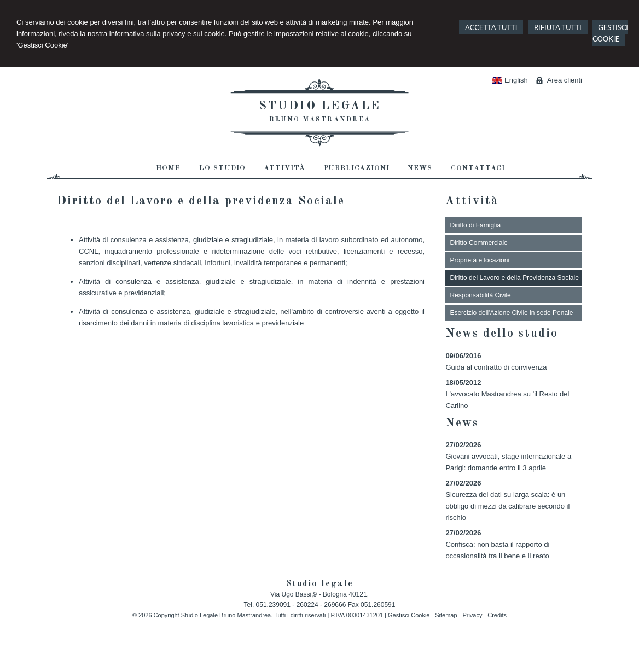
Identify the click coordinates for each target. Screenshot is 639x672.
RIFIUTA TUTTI (558, 27)
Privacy (472, 615)
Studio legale (320, 106)
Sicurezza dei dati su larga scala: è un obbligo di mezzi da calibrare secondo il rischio (507, 506)
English (510, 80)
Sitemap (446, 615)
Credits (497, 615)
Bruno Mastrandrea (320, 120)
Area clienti (565, 80)
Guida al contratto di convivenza (496, 367)
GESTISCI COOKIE (610, 33)
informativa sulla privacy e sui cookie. (168, 34)
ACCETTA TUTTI (491, 27)
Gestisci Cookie (409, 615)
